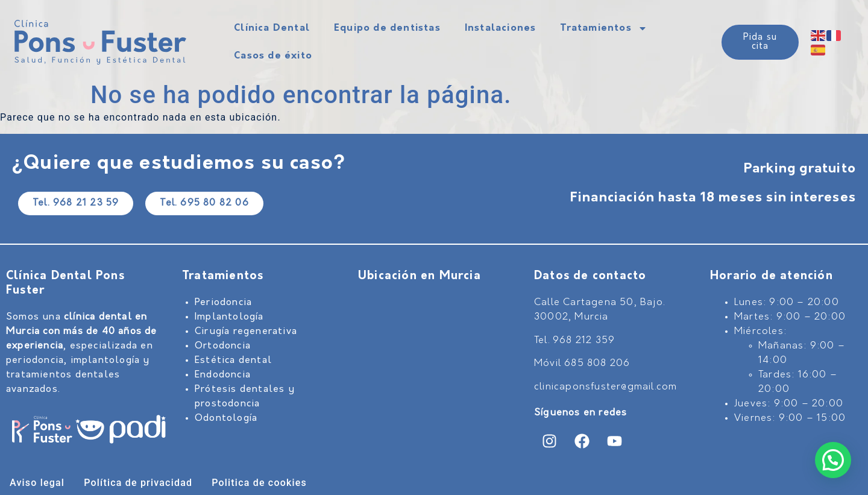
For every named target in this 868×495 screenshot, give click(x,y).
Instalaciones (501, 28)
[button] (833, 460)
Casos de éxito (273, 56)
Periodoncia (223, 303)
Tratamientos (603, 28)
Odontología (226, 418)
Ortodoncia (223, 346)
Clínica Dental (272, 28)
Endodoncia (223, 375)
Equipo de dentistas (387, 28)
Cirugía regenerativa (246, 332)
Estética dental (233, 361)
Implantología (229, 317)
